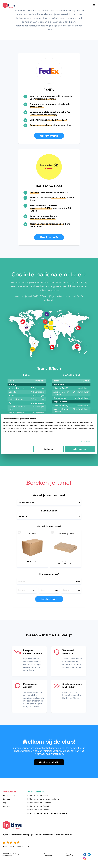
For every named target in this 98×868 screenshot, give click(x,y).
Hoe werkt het (9, 795)
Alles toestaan (80, 449)
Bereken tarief (49, 599)
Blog (4, 803)
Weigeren (49, 449)
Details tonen (85, 441)
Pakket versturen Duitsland (39, 803)
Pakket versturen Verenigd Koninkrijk (43, 799)
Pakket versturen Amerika (38, 795)
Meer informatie (49, 136)
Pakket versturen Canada (38, 810)
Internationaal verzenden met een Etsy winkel (47, 813)
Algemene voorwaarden (49, 855)
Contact (6, 806)
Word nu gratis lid (49, 762)
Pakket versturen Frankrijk (39, 806)
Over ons (6, 799)
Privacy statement (69, 855)
